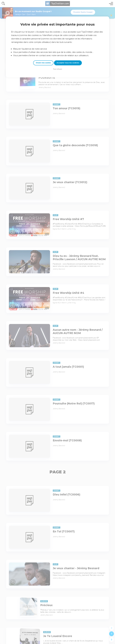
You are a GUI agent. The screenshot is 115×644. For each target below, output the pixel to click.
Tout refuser (58, 69)
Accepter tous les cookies (68, 63)
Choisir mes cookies (43, 63)
